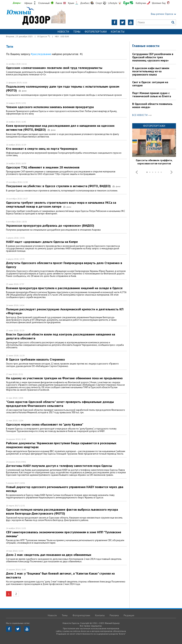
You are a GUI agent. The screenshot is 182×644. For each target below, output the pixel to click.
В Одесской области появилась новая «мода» (152, 105)
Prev (137, 172)
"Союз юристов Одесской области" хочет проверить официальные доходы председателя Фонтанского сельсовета (60, 404)
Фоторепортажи (96, 32)
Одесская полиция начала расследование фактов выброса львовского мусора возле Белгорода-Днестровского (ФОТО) (62, 511)
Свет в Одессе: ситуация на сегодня (150, 84)
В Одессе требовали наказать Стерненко (35, 359)
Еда (128, 3)
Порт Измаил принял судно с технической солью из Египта (152, 95)
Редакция (129, 615)
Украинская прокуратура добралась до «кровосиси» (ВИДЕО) (50, 225)
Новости (63, 32)
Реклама (114, 615)
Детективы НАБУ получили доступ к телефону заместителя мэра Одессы (59, 466)
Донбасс (85, 3)
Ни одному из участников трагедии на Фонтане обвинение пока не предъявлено (64, 378)
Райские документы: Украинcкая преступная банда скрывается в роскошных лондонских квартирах (61, 445)
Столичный (44, 3)
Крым (71, 3)
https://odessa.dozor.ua (36, 16)
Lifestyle (113, 3)
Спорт (99, 3)
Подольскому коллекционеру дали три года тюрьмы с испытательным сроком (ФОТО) (63, 88)
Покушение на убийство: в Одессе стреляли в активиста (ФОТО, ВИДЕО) (63, 186)
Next (172, 172)
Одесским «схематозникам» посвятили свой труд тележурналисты (54, 68)
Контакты (118, 32)
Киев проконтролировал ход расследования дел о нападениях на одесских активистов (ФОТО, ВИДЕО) (60, 128)
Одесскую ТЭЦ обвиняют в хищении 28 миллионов (43, 167)
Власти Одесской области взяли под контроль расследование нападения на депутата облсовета (61, 336)
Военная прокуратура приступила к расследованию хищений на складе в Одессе (64, 288)
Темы (77, 32)
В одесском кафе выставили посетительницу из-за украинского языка (151, 71)
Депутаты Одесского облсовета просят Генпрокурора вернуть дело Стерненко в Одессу (64, 265)
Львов (59, 3)
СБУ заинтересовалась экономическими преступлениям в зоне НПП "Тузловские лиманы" (64, 534)
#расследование (41, 54)
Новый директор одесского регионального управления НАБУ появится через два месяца (65, 489)
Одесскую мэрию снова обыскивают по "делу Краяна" (45, 424)
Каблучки (141, 3)
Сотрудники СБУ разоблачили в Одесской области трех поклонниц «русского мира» (153, 57)
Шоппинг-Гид (159, 3)
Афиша (28, 3)
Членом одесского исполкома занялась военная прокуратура (50, 107)
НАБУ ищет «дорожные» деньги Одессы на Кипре (42, 242)
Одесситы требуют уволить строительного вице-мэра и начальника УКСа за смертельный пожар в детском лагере (61, 204)
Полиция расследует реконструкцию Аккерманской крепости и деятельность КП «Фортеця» (65, 311)
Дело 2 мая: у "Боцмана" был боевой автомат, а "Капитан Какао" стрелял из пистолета (60, 575)
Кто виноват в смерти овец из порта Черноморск (42, 149)
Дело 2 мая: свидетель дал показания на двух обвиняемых (49, 555)
